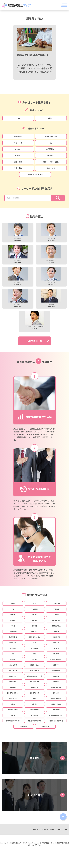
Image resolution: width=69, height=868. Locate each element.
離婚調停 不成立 (56, 704)
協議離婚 (34, 626)
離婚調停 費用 (34, 710)
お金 (18, 118)
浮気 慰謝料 (34, 648)
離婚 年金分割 (56, 671)
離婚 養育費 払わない (13, 693)
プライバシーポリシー (58, 829)
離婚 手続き (13, 682)
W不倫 (13, 603)
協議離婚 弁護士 (56, 626)
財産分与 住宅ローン (56, 659)
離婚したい (56, 693)
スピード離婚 (56, 603)
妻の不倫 (56, 631)
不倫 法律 (56, 609)
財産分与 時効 (13, 665)
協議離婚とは (34, 631)
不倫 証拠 (13, 615)
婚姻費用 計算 (13, 637)
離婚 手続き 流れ (34, 682)
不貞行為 (34, 620)
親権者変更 (56, 654)
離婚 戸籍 (56, 676)
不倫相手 (13, 620)
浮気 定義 (13, 648)
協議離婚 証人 (13, 631)
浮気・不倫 (18, 143)
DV (51, 143)
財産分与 (34, 659)
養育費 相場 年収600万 (56, 721)
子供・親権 (18, 168)
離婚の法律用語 (51, 136)
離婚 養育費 (34, 687)
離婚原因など (51, 149)
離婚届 (34, 698)
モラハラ (18, 149)
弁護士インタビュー (35, 175)
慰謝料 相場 (56, 637)
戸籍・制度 (51, 168)
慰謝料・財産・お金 (51, 162)
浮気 (34, 643)
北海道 (13, 626)
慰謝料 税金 (13, 643)
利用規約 (45, 829)
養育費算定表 (45, 726)
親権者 (34, 654)
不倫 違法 (34, 615)
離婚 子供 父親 (13, 671)
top (63, 817)
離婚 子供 (56, 665)
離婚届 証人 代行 (56, 698)
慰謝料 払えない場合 (34, 637)
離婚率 (13, 704)
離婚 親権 (13, 687)
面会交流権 (56, 710)
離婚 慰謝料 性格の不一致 (34, 676)
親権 (13, 654)
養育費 (13, 715)
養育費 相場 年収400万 (13, 721)
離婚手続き (18, 162)
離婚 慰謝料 (13, 676)
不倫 (13, 609)
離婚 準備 (56, 682)
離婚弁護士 (18, 136)
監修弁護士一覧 (35, 341)
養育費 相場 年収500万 (34, 721)
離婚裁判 (51, 155)
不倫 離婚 (56, 615)
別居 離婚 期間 (56, 620)
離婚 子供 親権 (34, 671)
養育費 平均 (34, 715)
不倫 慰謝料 (34, 609)
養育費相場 (24, 726)
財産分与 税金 (34, 665)
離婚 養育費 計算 (34, 693)
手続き (51, 118)
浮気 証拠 (56, 648)
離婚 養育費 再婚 (56, 687)
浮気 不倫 (56, 643)
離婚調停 (18, 155)
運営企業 (37, 829)
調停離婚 (13, 659)
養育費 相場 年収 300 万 (56, 715)
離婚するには (13, 698)
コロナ (34, 603)
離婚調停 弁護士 (13, 710)
